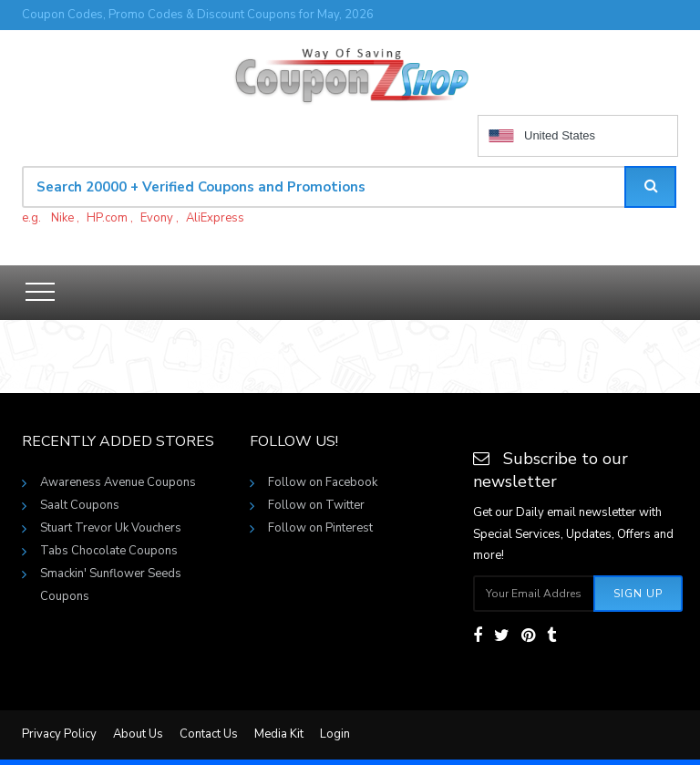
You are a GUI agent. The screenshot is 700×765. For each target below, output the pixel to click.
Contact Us (209, 734)
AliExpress (215, 218)
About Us (138, 734)
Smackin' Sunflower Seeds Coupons (111, 575)
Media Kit (279, 734)
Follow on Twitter (316, 505)
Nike (62, 218)
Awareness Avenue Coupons (118, 482)
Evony (157, 218)
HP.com (107, 218)
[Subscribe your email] (534, 594)
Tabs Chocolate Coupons (109, 551)
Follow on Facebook (323, 482)
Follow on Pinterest (320, 528)
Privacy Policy (59, 734)
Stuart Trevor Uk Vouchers (111, 528)
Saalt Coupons (80, 505)
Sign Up (638, 594)
